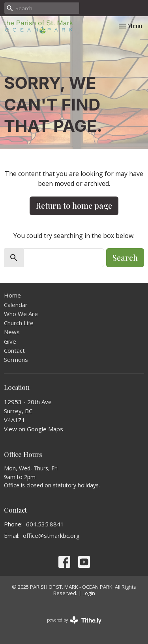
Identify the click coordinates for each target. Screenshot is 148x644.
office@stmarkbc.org (51, 535)
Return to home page (74, 205)
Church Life (19, 323)
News (12, 332)
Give (10, 341)
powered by (74, 620)
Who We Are (21, 314)
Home (12, 295)
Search (125, 257)
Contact (14, 350)
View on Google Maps (34, 429)
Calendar (16, 305)
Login (89, 593)
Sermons (16, 359)
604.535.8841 (45, 524)
